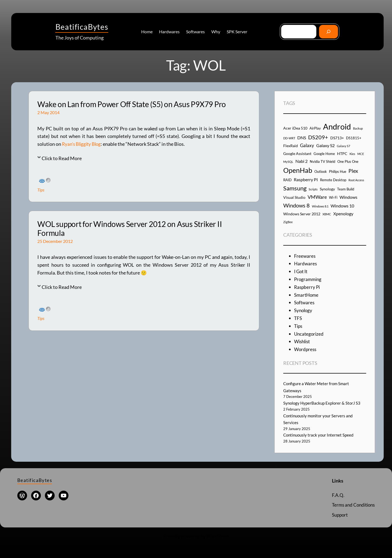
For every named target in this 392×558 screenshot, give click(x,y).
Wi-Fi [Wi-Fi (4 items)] (333, 197)
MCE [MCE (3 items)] (361, 154)
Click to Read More (62, 158)
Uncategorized (309, 334)
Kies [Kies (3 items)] (352, 154)
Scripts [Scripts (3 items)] (313, 189)
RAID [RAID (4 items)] (287, 180)
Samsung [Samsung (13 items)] (295, 188)
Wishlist (303, 341)
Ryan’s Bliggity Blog (83, 144)
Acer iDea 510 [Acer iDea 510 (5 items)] (295, 128)
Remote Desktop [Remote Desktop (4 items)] (333, 180)
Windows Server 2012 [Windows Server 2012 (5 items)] (302, 214)
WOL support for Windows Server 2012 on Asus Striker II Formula (130, 229)
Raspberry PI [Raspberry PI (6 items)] (306, 179)
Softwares (305, 302)
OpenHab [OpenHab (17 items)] (298, 170)
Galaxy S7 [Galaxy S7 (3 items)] (343, 146)
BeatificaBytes (82, 27)
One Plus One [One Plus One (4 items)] (348, 161)
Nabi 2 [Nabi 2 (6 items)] (302, 161)
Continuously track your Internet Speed (320, 435)
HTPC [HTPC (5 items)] (342, 153)
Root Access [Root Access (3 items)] (356, 180)
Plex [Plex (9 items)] (353, 171)
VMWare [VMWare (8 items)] (317, 197)
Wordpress (306, 349)
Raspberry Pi (308, 287)
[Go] (329, 32)
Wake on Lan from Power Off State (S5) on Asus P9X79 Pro (132, 104)
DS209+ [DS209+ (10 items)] (318, 137)
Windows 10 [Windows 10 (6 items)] (342, 206)
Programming (309, 279)
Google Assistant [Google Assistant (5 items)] (297, 153)
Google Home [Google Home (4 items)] (324, 154)
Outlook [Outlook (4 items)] (321, 171)
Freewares (305, 256)
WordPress (218, 536)
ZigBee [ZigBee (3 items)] (288, 222)
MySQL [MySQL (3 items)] (288, 162)
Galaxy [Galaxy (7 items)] (307, 145)
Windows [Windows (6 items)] (348, 197)
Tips (41, 190)
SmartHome (307, 295)
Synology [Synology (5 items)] (327, 189)
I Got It (302, 271)
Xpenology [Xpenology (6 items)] (343, 214)
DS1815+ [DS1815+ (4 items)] (354, 138)
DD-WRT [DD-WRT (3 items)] (289, 138)
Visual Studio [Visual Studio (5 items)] (294, 197)
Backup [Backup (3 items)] (358, 128)
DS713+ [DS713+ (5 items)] (337, 138)
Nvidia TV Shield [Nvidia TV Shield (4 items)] (322, 161)
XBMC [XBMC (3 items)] (327, 214)
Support (337, 515)
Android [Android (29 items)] (337, 126)
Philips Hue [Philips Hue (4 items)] (338, 171)
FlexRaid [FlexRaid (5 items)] (291, 146)
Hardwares (306, 263)
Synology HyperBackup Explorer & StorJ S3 (323, 403)
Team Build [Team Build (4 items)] (346, 189)
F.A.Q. (335, 495)
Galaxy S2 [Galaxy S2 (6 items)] (325, 145)
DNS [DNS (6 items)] (302, 138)
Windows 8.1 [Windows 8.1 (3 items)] (320, 206)
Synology (304, 310)
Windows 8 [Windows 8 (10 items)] (297, 205)
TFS (298, 318)
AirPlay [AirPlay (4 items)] (315, 128)
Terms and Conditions (352, 505)
